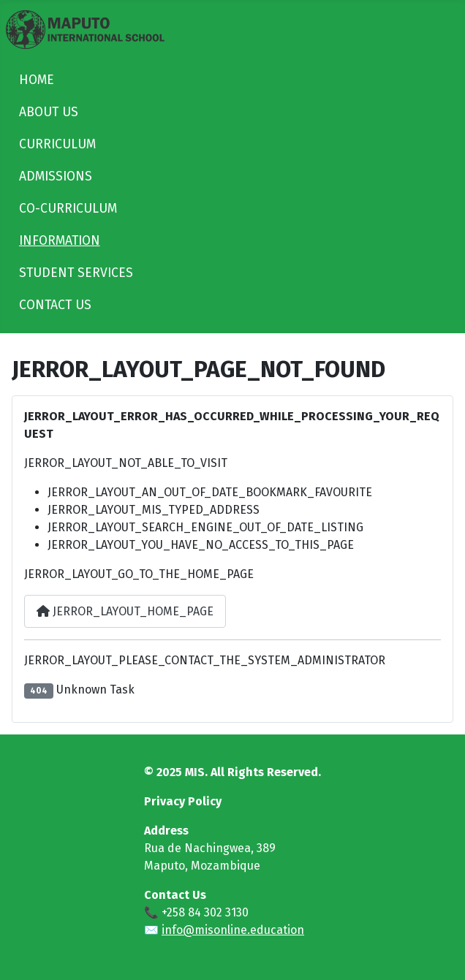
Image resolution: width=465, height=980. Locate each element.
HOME (37, 80)
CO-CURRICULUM (68, 209)
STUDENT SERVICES (76, 273)
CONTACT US (55, 305)
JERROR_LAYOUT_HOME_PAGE (125, 611)
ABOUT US (49, 112)
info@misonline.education (233, 930)
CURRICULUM (57, 144)
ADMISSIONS (56, 176)
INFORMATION (60, 241)
